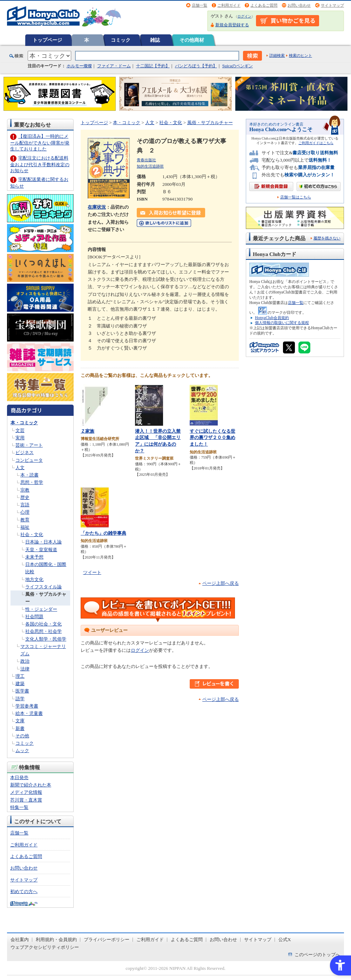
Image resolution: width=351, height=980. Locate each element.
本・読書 (29, 475)
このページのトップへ (317, 955)
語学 (20, 699)
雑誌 (155, 40)
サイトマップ (332, 5)
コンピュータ (29, 460)
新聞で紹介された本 (31, 785)
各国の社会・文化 (43, 624)
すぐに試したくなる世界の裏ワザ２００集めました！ (212, 438)
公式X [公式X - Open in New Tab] (285, 940)
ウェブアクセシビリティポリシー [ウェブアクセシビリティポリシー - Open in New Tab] (45, 947)
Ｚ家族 (87, 431)
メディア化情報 (26, 792)
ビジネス (25, 452)
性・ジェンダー (41, 609)
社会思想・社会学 (43, 631)
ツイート (92, 572)
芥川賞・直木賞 (26, 800)
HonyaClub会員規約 (272, 318)
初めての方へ (24, 891)
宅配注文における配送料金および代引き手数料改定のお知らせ (40, 164)
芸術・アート (29, 445)
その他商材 (192, 40)
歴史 (25, 497)
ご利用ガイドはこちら (316, 143)
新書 (20, 728)
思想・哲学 (32, 482)
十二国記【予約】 (153, 66)
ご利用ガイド (229, 5)
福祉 (25, 527)
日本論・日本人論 (43, 542)
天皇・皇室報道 (41, 550)
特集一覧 (19, 807)
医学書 (22, 691)
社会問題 (34, 617)
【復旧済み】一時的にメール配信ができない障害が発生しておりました (40, 143)
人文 (20, 468)
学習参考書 (27, 706)
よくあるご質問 (264, 5)
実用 (20, 438)
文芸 (20, 430)
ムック (22, 751)
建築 (20, 684)
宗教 (25, 490)
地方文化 (34, 579)
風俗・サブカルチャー (210, 123)
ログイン (244, 16)
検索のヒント (301, 55)
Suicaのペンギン (238, 66)
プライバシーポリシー (107, 940)
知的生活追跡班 (150, 166)
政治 (25, 661)
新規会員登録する (232, 25)
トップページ (47, 40)
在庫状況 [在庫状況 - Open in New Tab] (97, 207)
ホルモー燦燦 (79, 66)
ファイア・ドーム (114, 66)
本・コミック (24, 423)
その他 (22, 736)
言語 (25, 505)
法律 (25, 669)
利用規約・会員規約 (56, 940)
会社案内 (20, 940)
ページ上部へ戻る (221, 583)
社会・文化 (32, 535)
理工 (20, 676)
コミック (121, 40)
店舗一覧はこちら (296, 197)
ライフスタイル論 (43, 587)
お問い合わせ (299, 5)
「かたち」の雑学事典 (103, 533)
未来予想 (34, 557)
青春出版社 (146, 160)
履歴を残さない (327, 238)
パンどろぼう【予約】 (196, 66)
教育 (25, 520)
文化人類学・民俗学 (46, 639)
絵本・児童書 (29, 713)
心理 (25, 512)
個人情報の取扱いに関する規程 (282, 323)
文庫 (20, 721)
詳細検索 (277, 55)
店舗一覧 (200, 5)
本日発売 (19, 778)
